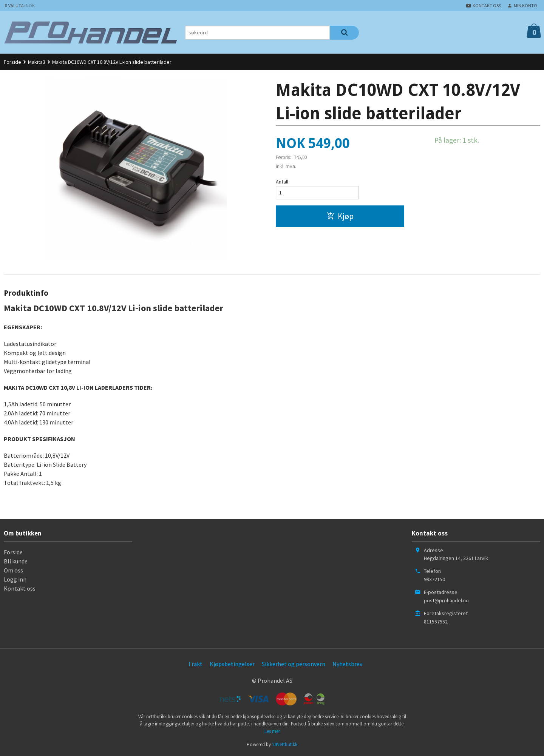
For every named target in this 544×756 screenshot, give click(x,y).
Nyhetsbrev (347, 664)
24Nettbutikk (285, 744)
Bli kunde (16, 561)
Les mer (272, 731)
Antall (282, 182)
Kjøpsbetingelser (232, 664)
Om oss (13, 570)
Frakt (195, 664)
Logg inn (15, 579)
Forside (12, 62)
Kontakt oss (20, 588)
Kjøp (340, 216)
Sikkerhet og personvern (294, 664)
